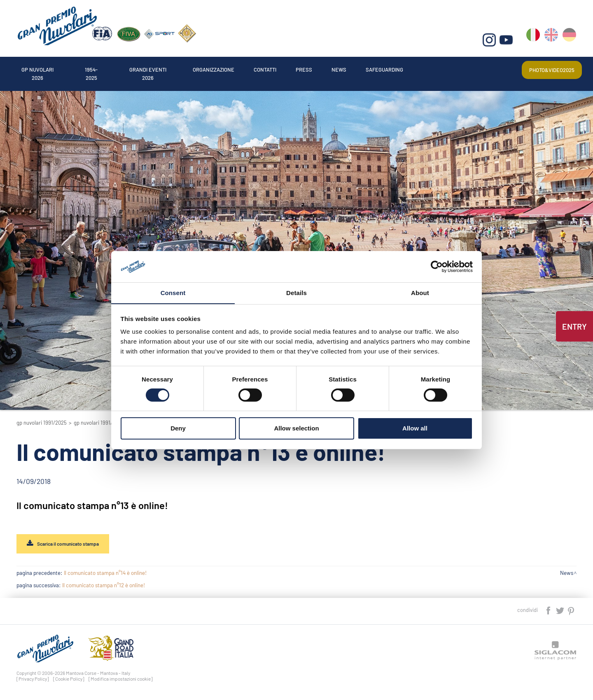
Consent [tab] (173, 293)
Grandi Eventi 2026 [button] (181, 67)
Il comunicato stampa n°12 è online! (104, 587)
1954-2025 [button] (112, 67)
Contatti (325, 67)
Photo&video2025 (546, 67)
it (534, 41)
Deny (178, 429)
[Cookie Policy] (69, 681)
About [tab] (420, 293)
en (552, 41)
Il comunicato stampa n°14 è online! (105, 575)
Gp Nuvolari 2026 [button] (46, 67)
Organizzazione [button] (261, 67)
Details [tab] (296, 293)
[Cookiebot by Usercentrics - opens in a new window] (437, 266)
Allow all (415, 429)
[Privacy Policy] (33, 681)
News (415, 67)
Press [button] (373, 67)
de (570, 41)
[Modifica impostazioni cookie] (121, 681)
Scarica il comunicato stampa (76, 545)
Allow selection (296, 429)
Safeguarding (471, 67)
